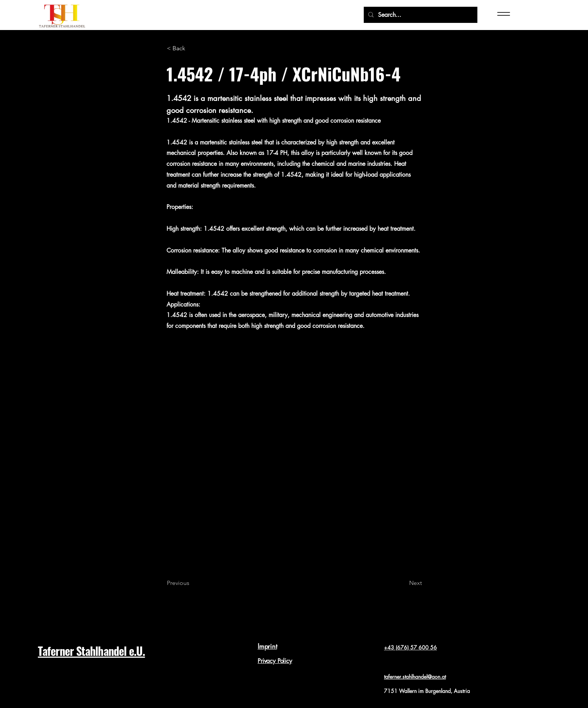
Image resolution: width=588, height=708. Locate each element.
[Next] (403, 583)
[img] (62, 28)
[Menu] (509, 14)
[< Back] (192, 49)
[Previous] (192, 583)
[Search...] (420, 15)
